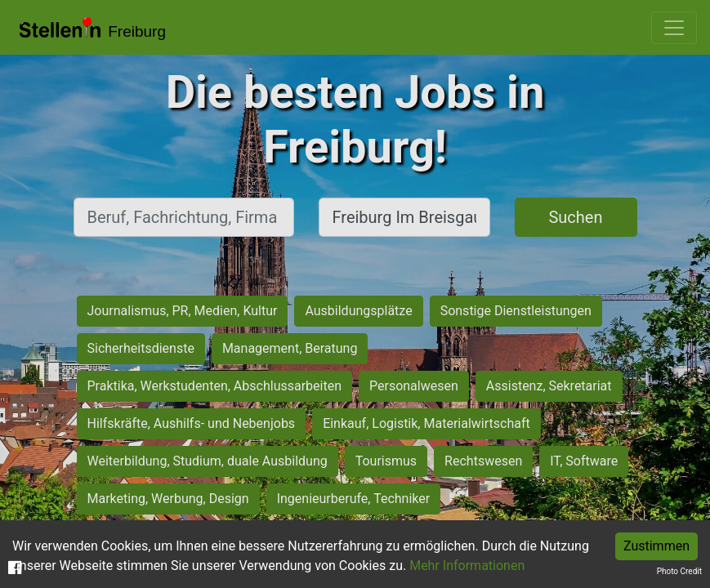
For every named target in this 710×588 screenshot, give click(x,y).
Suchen (575, 217)
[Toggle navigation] (674, 28)
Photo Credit (679, 571)
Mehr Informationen (467, 566)
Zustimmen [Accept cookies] (656, 546)
